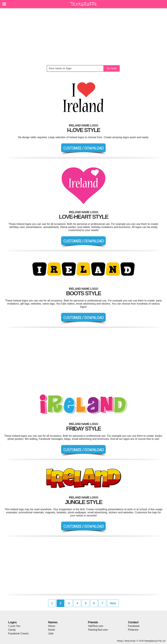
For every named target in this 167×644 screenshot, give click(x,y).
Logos (12, 622)
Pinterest (133, 630)
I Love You (14, 626)
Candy (12, 630)
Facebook (134, 626)
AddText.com (96, 626)
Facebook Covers (18, 633)
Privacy (120, 641)
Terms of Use (130, 641)
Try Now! (111, 68)
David (51, 630)
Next (113, 603)
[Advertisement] (83, 37)
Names (53, 622)
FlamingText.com (98, 630)
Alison (52, 626)
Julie (51, 633)
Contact (133, 622)
